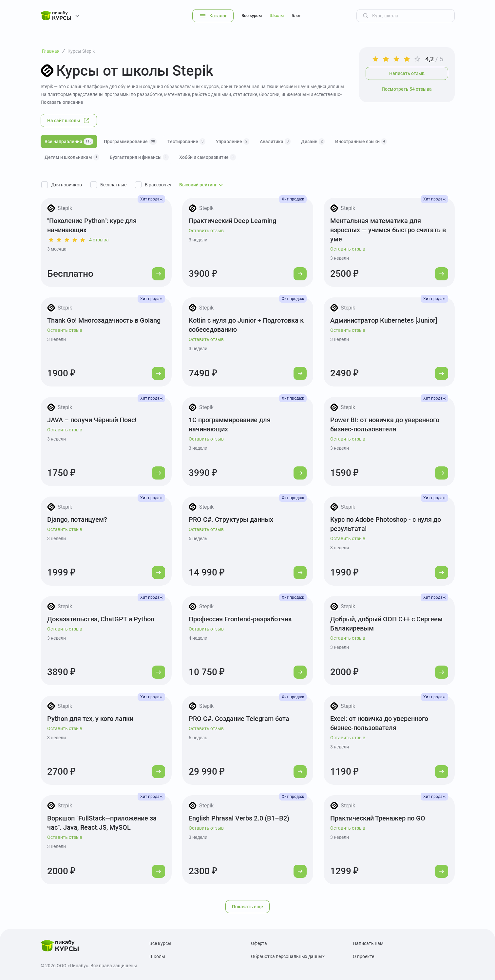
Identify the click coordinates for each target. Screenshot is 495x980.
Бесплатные (113, 185)
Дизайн (313, 141)
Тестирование (186, 141)
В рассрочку (158, 185)
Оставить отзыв (206, 231)
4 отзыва (99, 240)
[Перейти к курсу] (159, 274)
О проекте (363, 956)
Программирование (130, 141)
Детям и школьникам (72, 157)
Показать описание (62, 102)
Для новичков (67, 185)
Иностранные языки (361, 141)
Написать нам (368, 943)
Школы (277, 16)
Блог (296, 16)
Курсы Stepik (81, 51)
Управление (233, 141)
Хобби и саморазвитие (208, 157)
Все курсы (252, 16)
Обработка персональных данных (288, 956)
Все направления (69, 141)
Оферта (259, 943)
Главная (51, 51)
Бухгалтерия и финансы (139, 157)
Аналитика (275, 141)
